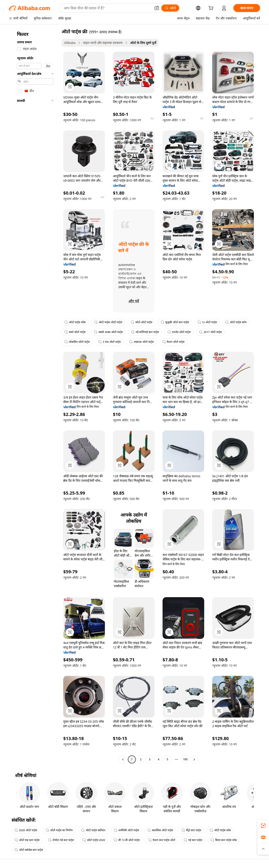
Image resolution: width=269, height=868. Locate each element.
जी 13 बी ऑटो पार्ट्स (127, 840)
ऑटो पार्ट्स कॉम (236, 322)
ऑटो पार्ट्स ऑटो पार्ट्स (108, 322)
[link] (263, 826)
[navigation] (34, 396)
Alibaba (70, 43)
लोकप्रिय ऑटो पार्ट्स (77, 342)
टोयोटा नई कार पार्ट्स (61, 840)
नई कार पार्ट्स (193, 840)
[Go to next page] (194, 759)
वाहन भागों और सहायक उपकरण (103, 43)
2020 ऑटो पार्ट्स (26, 830)
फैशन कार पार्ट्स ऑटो (162, 840)
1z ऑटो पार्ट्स (207, 322)
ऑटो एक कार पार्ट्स (27, 840)
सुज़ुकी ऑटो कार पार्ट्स (175, 322)
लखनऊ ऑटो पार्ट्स (141, 342)
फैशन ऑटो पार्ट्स (173, 342)
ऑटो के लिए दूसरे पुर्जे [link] (143, 43)
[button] (157, 8)
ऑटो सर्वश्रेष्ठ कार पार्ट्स (29, 850)
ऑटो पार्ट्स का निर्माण (59, 830)
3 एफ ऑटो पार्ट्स (109, 342)
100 (185, 759)
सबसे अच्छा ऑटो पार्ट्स (108, 332)
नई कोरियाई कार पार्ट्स (145, 332)
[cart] (212, 9)
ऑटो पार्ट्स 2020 (94, 840)
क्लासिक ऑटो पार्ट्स (160, 830)
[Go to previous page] (123, 759)
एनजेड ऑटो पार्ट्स (179, 332)
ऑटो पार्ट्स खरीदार (93, 830)
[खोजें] (170, 8)
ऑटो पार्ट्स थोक (75, 322)
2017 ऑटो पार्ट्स (210, 332)
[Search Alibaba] (107, 8)
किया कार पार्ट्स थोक (224, 840)
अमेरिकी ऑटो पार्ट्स (126, 830)
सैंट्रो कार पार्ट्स (191, 830)
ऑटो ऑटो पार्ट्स (142, 322)
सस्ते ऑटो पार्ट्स (75, 332)
